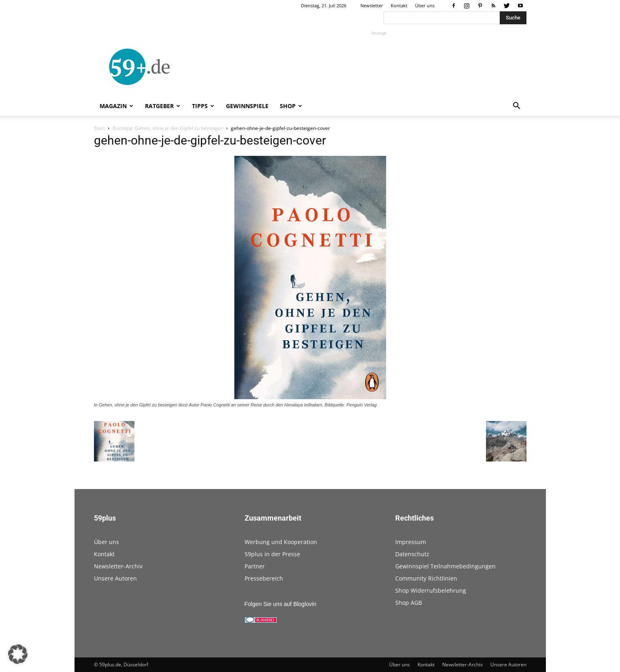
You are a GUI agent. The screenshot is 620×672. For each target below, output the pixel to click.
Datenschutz (412, 554)
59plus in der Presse (272, 554)
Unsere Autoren (115, 578)
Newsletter (372, 5)
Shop (291, 106)
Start (99, 128)
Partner (255, 566)
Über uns (425, 5)
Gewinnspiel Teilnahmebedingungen (445, 566)
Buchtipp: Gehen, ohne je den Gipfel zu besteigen (168, 128)
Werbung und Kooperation (281, 542)
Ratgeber (163, 106)
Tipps (203, 106)
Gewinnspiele (247, 106)
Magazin (116, 106)
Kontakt (399, 5)
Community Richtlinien (426, 578)
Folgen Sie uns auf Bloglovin (280, 604)
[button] (517, 107)
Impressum (411, 542)
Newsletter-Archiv (118, 566)
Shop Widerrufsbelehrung (431, 590)
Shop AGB (409, 603)
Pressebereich (264, 578)
